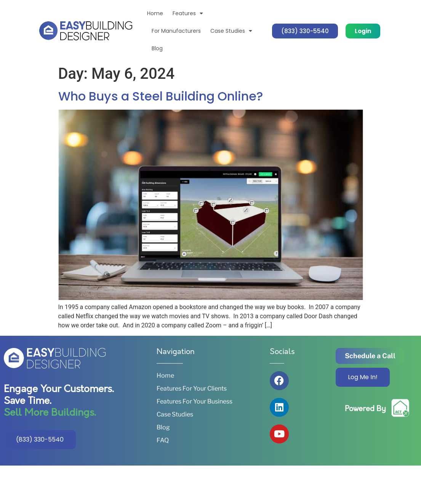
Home (155, 13)
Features (188, 13)
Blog (157, 48)
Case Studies (231, 31)
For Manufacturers (176, 31)
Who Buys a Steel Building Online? (161, 96)
